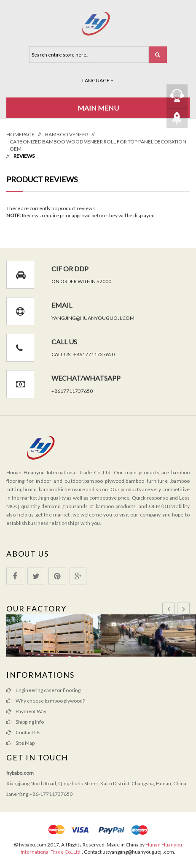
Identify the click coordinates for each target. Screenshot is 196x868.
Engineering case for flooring (48, 690)
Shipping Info (30, 722)
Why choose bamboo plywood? (50, 701)
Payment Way (31, 711)
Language (98, 80)
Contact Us (28, 732)
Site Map (25, 743)
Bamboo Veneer (67, 134)
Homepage (20, 134)
